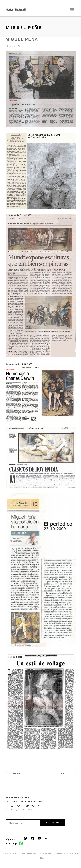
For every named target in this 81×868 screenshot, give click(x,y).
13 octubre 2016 (14, 46)
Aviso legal (47, 853)
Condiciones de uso (61, 853)
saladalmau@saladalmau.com (19, 810)
